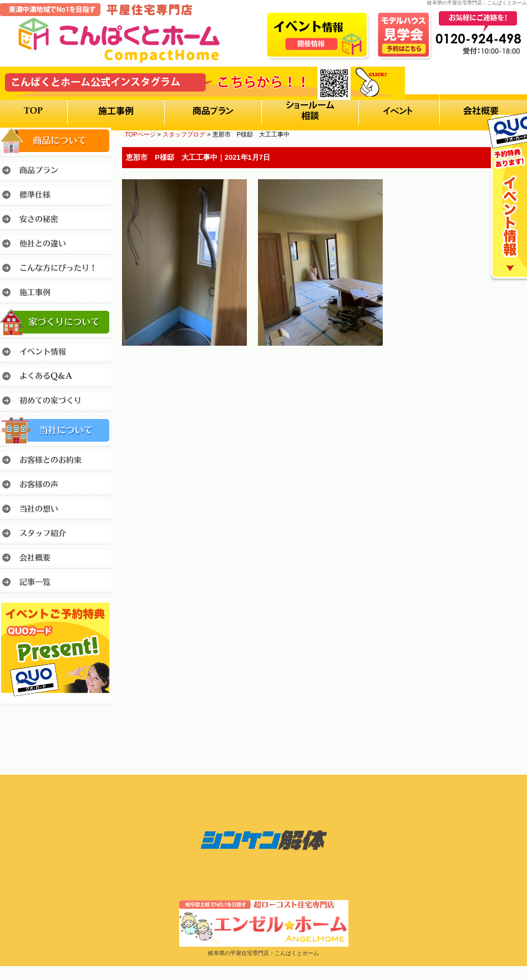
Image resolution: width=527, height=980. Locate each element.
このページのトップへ (499, 377)
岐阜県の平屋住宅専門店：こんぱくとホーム (263, 953)
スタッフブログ (184, 134)
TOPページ (140, 134)
